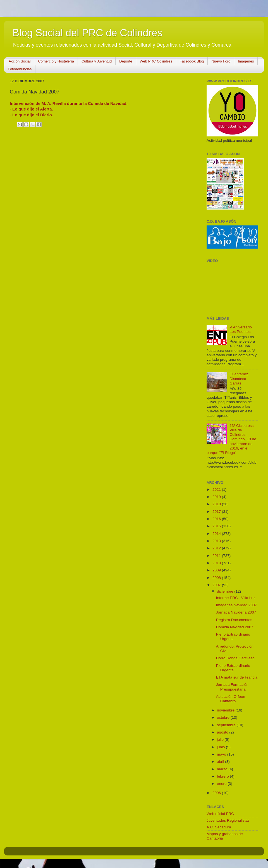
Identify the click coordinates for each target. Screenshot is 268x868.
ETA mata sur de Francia (237, 677)
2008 (217, 578)
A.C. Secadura (219, 827)
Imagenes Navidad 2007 (236, 605)
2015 (217, 526)
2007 (217, 585)
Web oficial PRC (220, 814)
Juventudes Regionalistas (228, 820)
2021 (217, 490)
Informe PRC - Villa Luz (236, 598)
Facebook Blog (192, 61)
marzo (223, 769)
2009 (217, 570)
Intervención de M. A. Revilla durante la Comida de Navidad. (69, 104)
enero (222, 784)
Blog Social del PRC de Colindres (87, 33)
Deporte (126, 61)
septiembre (227, 725)
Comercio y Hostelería (56, 61)
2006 (217, 793)
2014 (217, 534)
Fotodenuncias (20, 69)
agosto (223, 732)
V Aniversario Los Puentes (241, 329)
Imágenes (246, 61)
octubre (224, 717)
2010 (217, 563)
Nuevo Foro (221, 61)
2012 (217, 548)
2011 (217, 556)
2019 (217, 497)
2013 (217, 541)
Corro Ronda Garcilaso (235, 658)
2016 (217, 519)
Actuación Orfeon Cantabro (231, 699)
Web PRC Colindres (156, 61)
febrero (223, 776)
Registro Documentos (234, 620)
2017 (217, 512)
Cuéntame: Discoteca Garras (239, 378)
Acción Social (20, 61)
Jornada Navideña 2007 (236, 612)
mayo (222, 754)
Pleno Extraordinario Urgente (233, 637)
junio (221, 747)
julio (221, 740)
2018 (217, 504)
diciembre (226, 591)
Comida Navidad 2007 (235, 627)
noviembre (226, 710)
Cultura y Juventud (97, 61)
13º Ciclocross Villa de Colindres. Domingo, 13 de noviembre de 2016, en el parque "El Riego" (231, 439)
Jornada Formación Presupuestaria (232, 687)
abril (221, 762)
